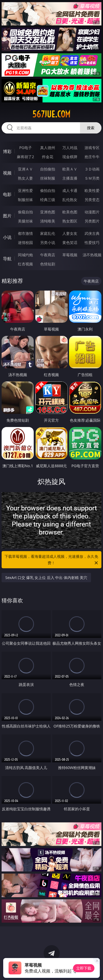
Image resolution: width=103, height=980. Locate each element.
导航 (7, 259)
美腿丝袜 (25, 221)
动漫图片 (92, 212)
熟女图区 (70, 221)
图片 (7, 216)
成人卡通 (70, 190)
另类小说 (48, 242)
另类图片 (92, 221)
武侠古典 (92, 233)
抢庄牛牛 (92, 157)
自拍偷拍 (48, 169)
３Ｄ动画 (92, 169)
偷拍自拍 (48, 190)
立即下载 (84, 968)
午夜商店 (48, 255)
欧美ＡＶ (70, 169)
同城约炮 (25, 255)
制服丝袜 (25, 200)
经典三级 (48, 200)
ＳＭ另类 (92, 178)
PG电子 (26, 148)
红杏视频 (25, 264)
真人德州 (48, 148)
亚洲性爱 (25, 190)
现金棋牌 (70, 157)
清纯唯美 (48, 221)
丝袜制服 (48, 178)
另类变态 (92, 200)
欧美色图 (70, 212)
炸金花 (48, 157)
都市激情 (25, 233)
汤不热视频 (92, 255)
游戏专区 (92, 148)
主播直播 (70, 178)
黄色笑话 (70, 242)
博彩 (7, 151)
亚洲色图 (48, 212)
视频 (7, 173)
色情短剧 (48, 264)
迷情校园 (25, 242)
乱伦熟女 (70, 200)
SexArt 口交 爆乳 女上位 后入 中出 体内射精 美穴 (46, 578)
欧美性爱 (92, 190)
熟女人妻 (25, 178)
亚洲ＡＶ (25, 169)
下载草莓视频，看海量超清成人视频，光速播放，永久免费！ (52, 560)
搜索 (91, 128)
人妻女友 (70, 233)
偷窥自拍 (25, 212)
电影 (7, 194)
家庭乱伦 (48, 233)
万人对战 (70, 148)
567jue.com (51, 114)
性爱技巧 (92, 242)
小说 (7, 237)
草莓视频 (70, 255)
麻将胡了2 (25, 157)
